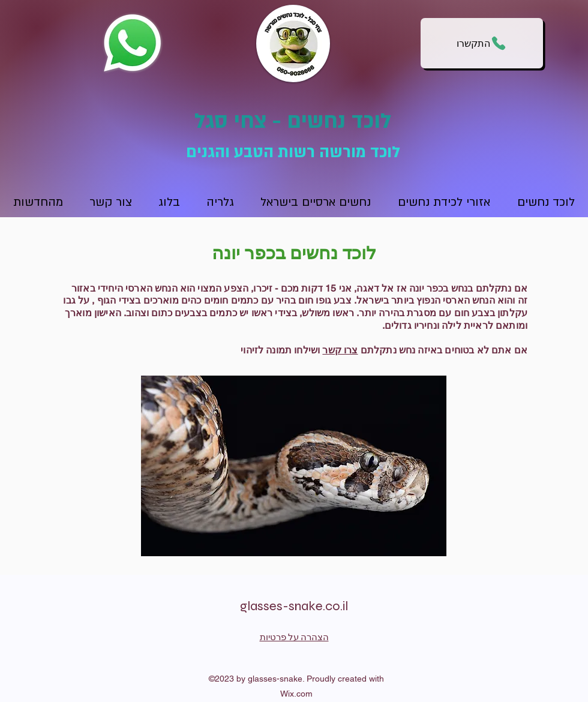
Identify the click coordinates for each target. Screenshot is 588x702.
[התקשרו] (482, 43)
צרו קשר (340, 350)
